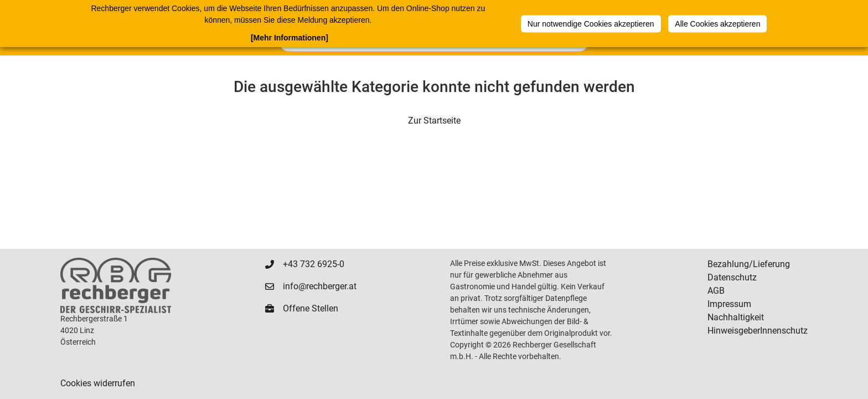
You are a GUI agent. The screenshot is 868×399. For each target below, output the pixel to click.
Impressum (729, 304)
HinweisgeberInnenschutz (758, 331)
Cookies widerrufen (98, 383)
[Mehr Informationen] (290, 38)
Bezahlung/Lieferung (749, 264)
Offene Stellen (311, 308)
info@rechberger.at (320, 286)
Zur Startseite (434, 121)
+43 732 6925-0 (314, 264)
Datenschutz (732, 277)
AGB (716, 291)
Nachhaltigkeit (736, 317)
